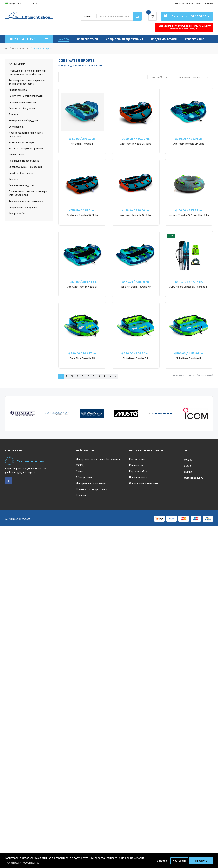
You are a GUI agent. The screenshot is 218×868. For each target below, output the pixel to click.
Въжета (13, 114)
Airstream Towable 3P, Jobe (82, 215)
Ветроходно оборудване (23, 102)
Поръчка (187, 472)
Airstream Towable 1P (82, 144)
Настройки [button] (179, 861)
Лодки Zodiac (16, 155)
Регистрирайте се (184, 3)
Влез (199, 3)
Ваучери (81, 495)
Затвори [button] (162, 861)
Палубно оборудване (21, 173)
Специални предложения (144, 483)
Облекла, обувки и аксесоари (25, 167)
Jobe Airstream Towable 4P (136, 287)
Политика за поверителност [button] (23, 863)
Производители (138, 477)
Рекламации (136, 465)
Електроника (16, 127)
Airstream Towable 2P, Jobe (136, 144)
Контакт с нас (137, 459)
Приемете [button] (201, 861)
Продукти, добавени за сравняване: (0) (80, 66)
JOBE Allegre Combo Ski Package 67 (189, 287)
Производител (20, 49)
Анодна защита (18, 90)
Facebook (9, 481)
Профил (187, 466)
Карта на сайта (138, 471)
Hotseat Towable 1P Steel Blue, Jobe (189, 215)
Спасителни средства (22, 185)
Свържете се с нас (31, 461)
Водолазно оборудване (22, 108)
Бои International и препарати (26, 96)
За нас (80, 471)
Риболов (14, 179)
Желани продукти (193, 478)
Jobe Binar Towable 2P (82, 358)
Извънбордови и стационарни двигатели (26, 135)
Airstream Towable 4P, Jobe (136, 215)
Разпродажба (17, 213)
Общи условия (84, 477)
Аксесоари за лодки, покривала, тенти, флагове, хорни (27, 82)
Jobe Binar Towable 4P (189, 358)
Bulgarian (13, 3)
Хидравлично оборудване (24, 207)
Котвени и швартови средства (26, 149)
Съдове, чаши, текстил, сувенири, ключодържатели (28, 193)
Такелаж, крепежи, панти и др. (26, 201)
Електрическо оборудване (24, 121)
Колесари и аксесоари (21, 142)
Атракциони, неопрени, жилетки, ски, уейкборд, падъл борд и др (27, 73)
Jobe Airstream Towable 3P (82, 287)
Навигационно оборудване (24, 161)
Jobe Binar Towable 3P (136, 358)
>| (116, 377)
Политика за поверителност (93, 489)
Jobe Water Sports (43, 49)
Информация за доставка (91, 483)
